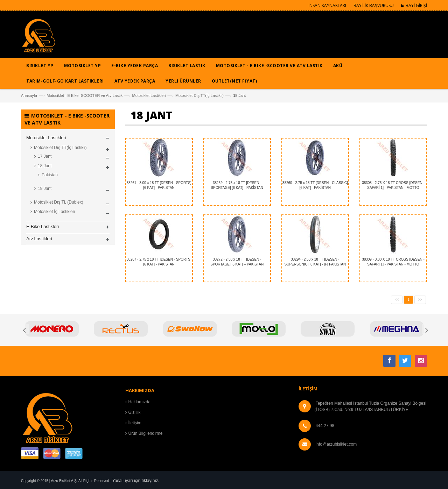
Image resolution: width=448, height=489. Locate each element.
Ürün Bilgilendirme (146, 433)
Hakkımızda (139, 402)
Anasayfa (29, 95)
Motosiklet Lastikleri (149, 95)
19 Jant (45, 189)
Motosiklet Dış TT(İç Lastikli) (199, 95)
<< (397, 300)
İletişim (135, 423)
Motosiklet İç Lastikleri (54, 212)
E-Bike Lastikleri (43, 226)
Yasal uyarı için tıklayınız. (136, 481)
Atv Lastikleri (39, 239)
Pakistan (50, 175)
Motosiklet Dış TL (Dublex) (59, 202)
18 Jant (45, 166)
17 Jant (45, 156)
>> (420, 300)
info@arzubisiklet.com (336, 444)
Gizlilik (135, 412)
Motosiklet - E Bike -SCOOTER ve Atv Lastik (85, 95)
